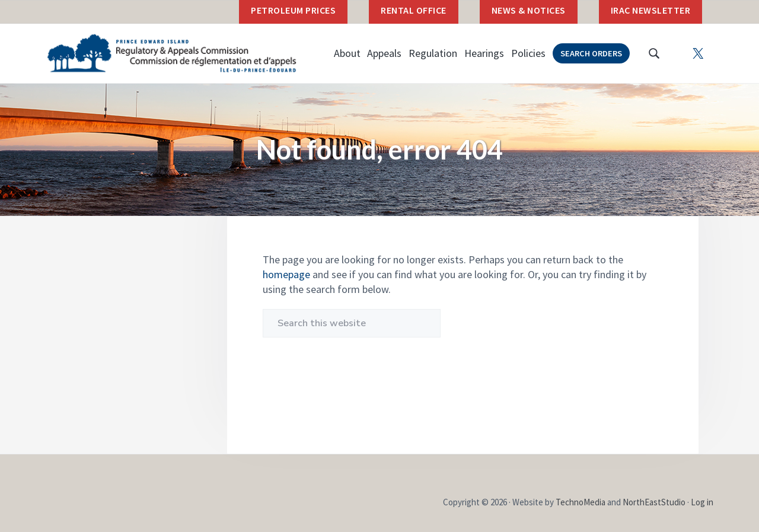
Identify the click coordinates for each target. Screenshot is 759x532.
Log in (702, 502)
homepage (286, 274)
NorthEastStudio (654, 502)
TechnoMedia (581, 502)
